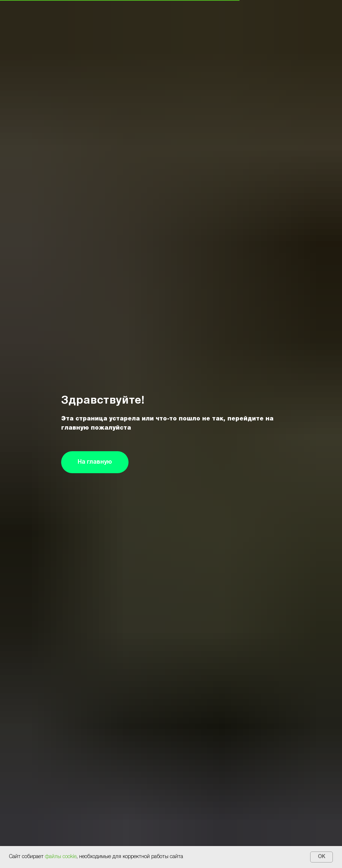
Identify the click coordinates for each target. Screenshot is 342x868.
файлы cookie (61, 857)
